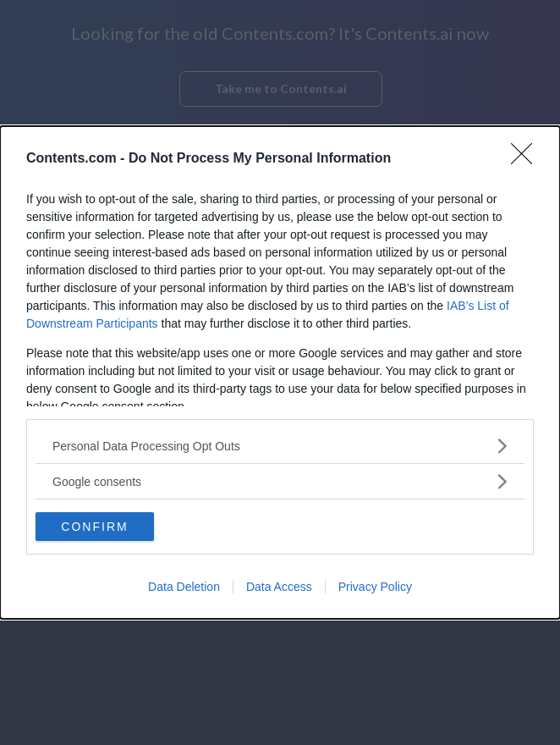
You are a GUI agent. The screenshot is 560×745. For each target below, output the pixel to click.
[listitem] (280, 446)
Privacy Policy (375, 587)
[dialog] (280, 372)
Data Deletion (184, 587)
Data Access (279, 587)
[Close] (527, 159)
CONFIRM (94, 527)
